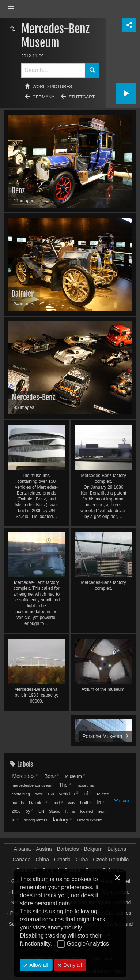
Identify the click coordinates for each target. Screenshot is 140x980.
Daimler (23, 294)
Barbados (68, 849)
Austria (44, 849)
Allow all (38, 965)
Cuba (82, 860)
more (124, 801)
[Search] (53, 70)
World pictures (52, 87)
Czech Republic (111, 860)
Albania (22, 849)
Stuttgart (82, 97)
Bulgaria (117, 849)
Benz (18, 191)
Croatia (62, 860)
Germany (44, 97)
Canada (22, 860)
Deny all (72, 965)
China (42, 860)
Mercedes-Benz (33, 397)
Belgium (93, 849)
